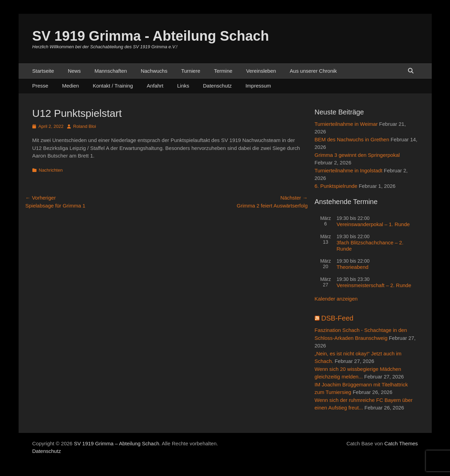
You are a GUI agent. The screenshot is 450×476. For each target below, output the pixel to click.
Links (183, 86)
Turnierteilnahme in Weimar (346, 124)
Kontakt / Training (113, 86)
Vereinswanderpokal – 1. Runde (373, 224)
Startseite (43, 71)
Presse (40, 86)
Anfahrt (155, 86)
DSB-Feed (337, 318)
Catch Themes (401, 443)
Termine (223, 71)
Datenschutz (217, 86)
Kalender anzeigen (336, 299)
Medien (70, 86)
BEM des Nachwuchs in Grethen (352, 139)
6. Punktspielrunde (336, 186)
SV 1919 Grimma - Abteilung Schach (151, 36)
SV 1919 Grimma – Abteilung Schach (117, 443)
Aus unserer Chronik (313, 71)
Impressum (258, 86)
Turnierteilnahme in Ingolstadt (349, 170)
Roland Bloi (85, 126)
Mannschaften (111, 71)
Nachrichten (51, 170)
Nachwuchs (154, 71)
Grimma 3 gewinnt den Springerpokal (357, 155)
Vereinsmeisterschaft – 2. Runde (374, 285)
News (74, 71)
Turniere (191, 71)
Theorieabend (353, 267)
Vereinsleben (261, 71)
